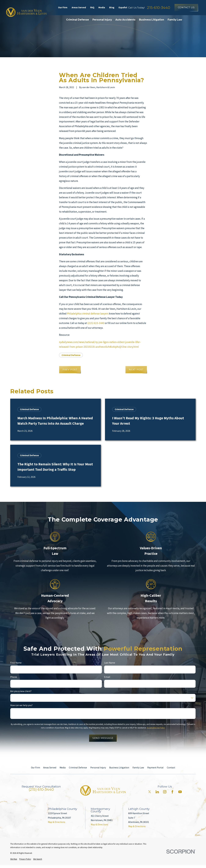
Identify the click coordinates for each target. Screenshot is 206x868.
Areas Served (79, 7)
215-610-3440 (159, 8)
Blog (112, 7)
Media (102, 7)
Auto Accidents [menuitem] (125, 20)
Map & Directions (57, 822)
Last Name (110, 663)
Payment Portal (155, 768)
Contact (171, 768)
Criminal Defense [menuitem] (78, 20)
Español (123, 7)
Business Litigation (119, 768)
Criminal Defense (71, 355)
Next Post (136, 369)
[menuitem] (14, 859)
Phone (14, 677)
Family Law (138, 768)
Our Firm (63, 7)
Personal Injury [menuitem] (102, 20)
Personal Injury (98, 768)
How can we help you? (21, 705)
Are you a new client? (21, 691)
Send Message (103, 738)
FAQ (92, 7)
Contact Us (186, 7)
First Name (16, 663)
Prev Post (70, 369)
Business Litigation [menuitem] (152, 20)
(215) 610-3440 (96, 323)
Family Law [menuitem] (175, 20)
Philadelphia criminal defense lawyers (88, 314)
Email (107, 677)
